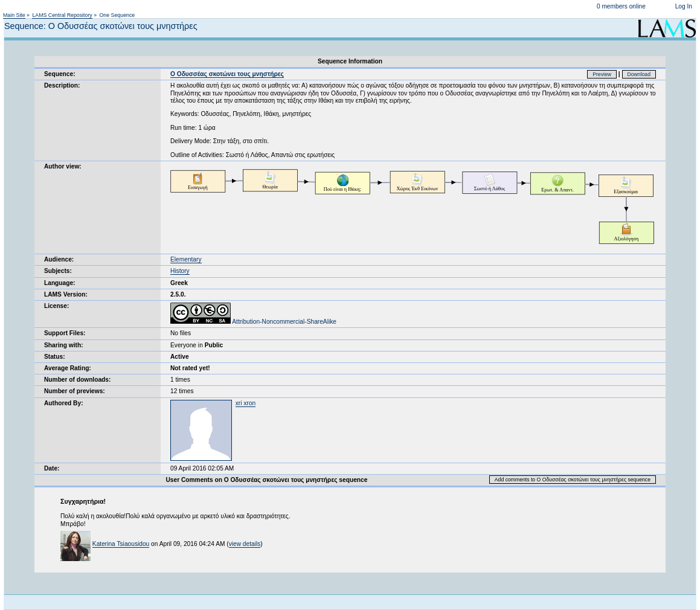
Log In (684, 6)
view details (245, 544)
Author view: (63, 166)
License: (56, 306)
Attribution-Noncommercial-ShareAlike (253, 322)
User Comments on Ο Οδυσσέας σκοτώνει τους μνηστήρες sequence (266, 480)
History (180, 271)
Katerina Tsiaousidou (121, 544)
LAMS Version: (66, 294)
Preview (602, 74)
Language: (60, 283)
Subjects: (58, 271)
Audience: (59, 259)
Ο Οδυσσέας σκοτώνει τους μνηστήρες (227, 74)
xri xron (246, 403)
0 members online (621, 6)
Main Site (14, 15)
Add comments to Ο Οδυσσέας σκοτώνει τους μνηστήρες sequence (573, 480)
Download (639, 74)
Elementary (186, 259)
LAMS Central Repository (62, 15)
